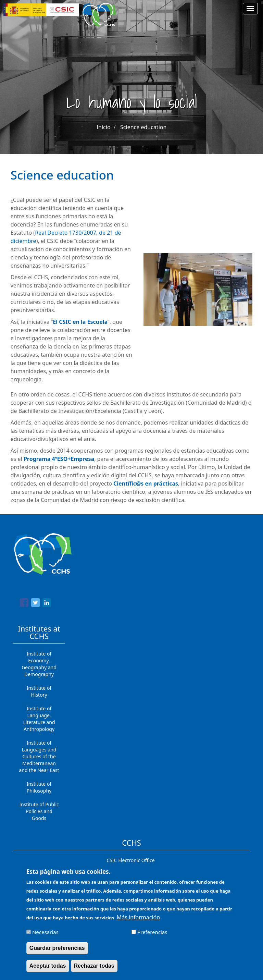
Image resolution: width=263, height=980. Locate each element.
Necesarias (45, 936)
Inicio (104, 127)
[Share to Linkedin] (47, 604)
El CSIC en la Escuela (80, 322)
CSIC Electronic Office (130, 860)
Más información (138, 921)
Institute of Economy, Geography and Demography (39, 664)
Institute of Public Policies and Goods (39, 811)
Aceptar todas (48, 970)
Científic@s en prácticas (146, 483)
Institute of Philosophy (39, 787)
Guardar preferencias (57, 952)
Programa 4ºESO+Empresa (59, 459)
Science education (143, 127)
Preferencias (152, 936)
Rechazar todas (94, 970)
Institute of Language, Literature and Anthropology (39, 719)
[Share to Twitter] (35, 604)
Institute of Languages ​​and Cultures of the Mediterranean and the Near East (39, 756)
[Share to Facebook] (24, 604)
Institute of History (39, 691)
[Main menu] (250, 9)
